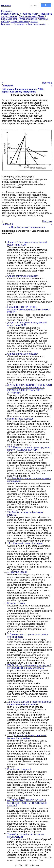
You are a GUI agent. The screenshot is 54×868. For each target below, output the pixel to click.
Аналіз (34, 22)
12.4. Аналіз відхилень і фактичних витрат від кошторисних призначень (30, 703)
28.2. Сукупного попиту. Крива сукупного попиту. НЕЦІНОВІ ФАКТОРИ (29, 449)
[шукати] (34, 5)
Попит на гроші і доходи (20, 419)
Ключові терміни (16, 603)
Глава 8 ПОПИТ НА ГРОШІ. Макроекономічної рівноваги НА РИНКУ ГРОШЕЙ (29, 310)
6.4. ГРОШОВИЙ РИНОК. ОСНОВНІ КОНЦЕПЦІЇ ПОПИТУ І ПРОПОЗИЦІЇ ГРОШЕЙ (27, 803)
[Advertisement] (27, 53)
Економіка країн (10, 19)
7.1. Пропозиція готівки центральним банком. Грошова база (27, 737)
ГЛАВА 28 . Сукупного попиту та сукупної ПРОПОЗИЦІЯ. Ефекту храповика (29, 667)
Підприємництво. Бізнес (32, 16)
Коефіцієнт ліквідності (19, 769)
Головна (6, 24)
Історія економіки (29, 14)
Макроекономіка (29, 19)
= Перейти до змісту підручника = (27, 227)
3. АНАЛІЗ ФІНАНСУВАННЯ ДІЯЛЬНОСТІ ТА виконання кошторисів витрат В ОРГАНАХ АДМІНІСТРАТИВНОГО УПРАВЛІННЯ (30, 389)
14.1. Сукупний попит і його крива (25, 543)
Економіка (7, 11)
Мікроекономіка (9, 14)
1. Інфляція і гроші (17, 572)
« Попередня (7, 84)
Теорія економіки (20, 22)
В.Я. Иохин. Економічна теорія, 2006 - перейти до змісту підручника (23, 90)
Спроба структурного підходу (23, 276)
